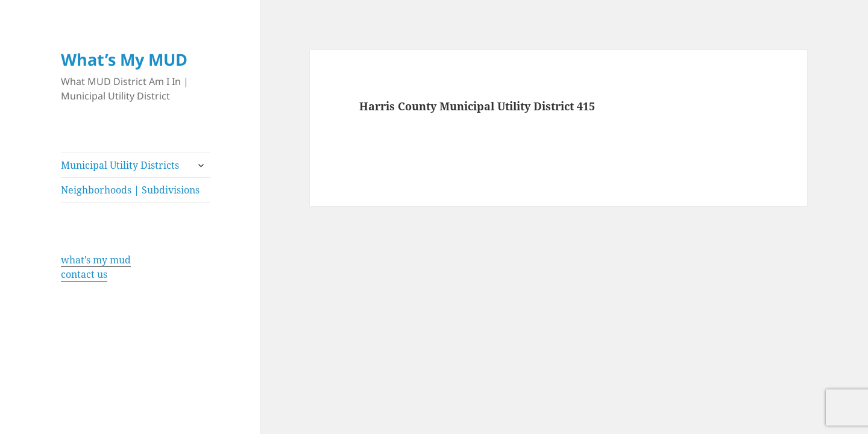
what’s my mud (96, 260)
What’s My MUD (124, 59)
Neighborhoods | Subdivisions (130, 190)
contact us (84, 274)
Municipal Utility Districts (120, 165)
